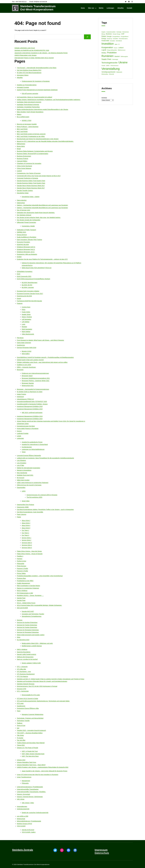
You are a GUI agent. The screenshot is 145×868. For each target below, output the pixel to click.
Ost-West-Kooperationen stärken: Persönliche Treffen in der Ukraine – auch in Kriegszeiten (45, 510)
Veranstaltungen (22, 806)
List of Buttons (21, 460)
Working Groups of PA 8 (24, 824)
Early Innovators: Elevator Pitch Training (29, 240)
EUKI (19, 274)
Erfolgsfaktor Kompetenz (25, 272)
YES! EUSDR (21, 826)
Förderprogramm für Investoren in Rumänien (36, 81)
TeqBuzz (20, 723)
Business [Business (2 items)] (109, 34)
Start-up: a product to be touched (27, 659)
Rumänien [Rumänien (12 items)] (107, 56)
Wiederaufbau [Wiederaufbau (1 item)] (105, 74)
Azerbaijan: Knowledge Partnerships (28, 107)
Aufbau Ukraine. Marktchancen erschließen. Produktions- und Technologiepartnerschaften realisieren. (49, 100)
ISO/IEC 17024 (26, 121)
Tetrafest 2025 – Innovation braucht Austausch (31, 730)
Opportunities (21, 488)
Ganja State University (24, 343)
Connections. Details (28, 226)
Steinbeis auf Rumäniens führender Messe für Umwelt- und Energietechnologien (42, 681)
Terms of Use (21, 726)
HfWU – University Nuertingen (26, 367)
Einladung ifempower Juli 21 (26, 252)
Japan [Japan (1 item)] (116, 44)
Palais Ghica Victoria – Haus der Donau (29, 551)
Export (19, 298)
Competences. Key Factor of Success (29, 173)
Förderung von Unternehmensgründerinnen (35, 373)
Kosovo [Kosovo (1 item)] (116, 48)
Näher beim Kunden (23, 480)
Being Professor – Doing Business (28, 127)
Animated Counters (23, 87)
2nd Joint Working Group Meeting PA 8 (29, 70)
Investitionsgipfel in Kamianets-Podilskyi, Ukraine (32, 404)
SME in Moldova (22, 649)
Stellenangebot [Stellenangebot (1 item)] (124, 56)
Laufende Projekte (23, 433)
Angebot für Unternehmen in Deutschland (35, 444)
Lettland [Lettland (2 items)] (121, 48)
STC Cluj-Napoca (22, 676)
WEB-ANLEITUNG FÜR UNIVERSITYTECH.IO (37, 268)
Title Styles (20, 735)
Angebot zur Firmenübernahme (27, 85)
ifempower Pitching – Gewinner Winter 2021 (35, 381)
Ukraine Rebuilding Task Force (26, 762)
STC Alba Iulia (21, 669)
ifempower (20, 370)
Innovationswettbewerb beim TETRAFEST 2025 (32, 402)
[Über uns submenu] (96, 8)
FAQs (24, 310)
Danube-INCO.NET (28, 611)
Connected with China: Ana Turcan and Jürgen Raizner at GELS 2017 (39, 176)
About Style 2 (26, 521)
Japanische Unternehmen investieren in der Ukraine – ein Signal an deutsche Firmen (41, 53)
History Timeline (27, 317)
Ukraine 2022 (21, 760)
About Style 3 (26, 523)
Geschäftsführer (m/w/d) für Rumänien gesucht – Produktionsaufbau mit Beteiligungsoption (45, 357)
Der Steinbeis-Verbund (24, 215)
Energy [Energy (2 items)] (104, 39)
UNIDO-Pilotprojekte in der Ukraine (25, 55)
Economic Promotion (23, 242)
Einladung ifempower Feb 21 (26, 249)
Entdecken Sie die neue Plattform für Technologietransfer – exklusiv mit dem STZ (42, 259)
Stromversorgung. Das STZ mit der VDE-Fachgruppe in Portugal (37, 686)
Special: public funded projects (26, 654)
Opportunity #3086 (23, 507)
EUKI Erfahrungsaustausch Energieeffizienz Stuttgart (33, 279)
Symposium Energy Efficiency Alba (28, 708)
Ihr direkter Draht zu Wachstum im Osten (30, 392)
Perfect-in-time (21, 561)
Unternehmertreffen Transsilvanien (28, 789)
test (18, 728)
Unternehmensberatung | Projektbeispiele (30, 787)
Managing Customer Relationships (33, 714)
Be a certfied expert (23, 117)
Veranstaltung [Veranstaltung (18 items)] (111, 69)
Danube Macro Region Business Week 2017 (31, 186)
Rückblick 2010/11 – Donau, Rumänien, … (30, 595)
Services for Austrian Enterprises (27, 622)
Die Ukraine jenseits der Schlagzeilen (29, 220)
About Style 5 (26, 528)
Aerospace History (23, 75)
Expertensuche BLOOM (24, 296)
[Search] (87, 37)
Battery (19, 114)
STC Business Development (26, 674)
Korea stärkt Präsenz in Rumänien (28, 429)
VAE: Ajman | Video (28, 803)
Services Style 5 (27, 548)
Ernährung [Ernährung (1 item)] (109, 39)
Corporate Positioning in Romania (27, 178)
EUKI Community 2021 (24, 276)
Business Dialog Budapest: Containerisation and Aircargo (35, 151)
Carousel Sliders (22, 161)
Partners (20, 559)
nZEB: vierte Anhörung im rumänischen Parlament (33, 483)
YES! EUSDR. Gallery (29, 832)
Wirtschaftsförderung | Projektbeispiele (29, 821)
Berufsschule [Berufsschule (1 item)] (126, 32)
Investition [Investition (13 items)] (108, 44)
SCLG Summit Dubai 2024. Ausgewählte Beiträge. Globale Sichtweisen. (39, 605)
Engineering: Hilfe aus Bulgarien (27, 254)
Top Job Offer (21, 740)
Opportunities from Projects (25, 505)
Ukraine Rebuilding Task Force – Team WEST (31, 765)
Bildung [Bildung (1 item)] (103, 34)
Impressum (20, 397)
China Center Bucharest (24, 166)
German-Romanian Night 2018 (27, 348)
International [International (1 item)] (119, 41)
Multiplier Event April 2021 (25, 475)
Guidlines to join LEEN (24, 365)
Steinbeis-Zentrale (23, 850)
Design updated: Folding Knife (31, 663)
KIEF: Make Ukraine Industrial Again (33, 754)
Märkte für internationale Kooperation (28, 468)
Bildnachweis (21, 144)
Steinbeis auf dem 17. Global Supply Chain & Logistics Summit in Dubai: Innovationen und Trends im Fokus (51, 679)
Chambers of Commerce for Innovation (29, 163)
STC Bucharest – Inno (24, 672)
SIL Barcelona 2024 (23, 640)
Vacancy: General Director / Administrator (30, 797)
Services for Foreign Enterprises (27, 625)
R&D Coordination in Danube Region (28, 586)
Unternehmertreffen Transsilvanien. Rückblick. (31, 792)
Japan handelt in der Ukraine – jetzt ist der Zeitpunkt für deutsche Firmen (45, 771)
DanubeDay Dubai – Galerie (31, 197)
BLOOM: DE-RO (27, 285)
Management (26, 781)
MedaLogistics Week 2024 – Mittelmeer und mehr (37, 643)
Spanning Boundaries (24, 652)
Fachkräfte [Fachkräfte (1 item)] (115, 39)
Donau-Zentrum (22, 235)
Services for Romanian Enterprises (28, 630)
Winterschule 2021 (28, 386)
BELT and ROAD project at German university (31, 134)
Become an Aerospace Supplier (27, 124)
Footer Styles (26, 312)
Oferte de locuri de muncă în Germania (29, 485)
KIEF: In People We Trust (30, 751)
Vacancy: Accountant (23, 794)
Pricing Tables (21, 573)
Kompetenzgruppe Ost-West (26, 426)
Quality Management (23, 583)
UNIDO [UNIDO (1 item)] (108, 66)
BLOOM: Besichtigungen (30, 283)
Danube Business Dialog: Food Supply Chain (31, 181)
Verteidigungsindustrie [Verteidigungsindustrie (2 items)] (108, 72)
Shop (19, 637)
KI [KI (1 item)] (119, 44)
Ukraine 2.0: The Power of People (27, 748)
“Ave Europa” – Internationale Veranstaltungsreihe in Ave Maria (37, 68)
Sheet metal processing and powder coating (31, 635)
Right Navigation (27, 329)
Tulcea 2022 (21, 745)
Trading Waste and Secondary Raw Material (31, 743)
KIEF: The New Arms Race (30, 756)
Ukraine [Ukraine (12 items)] (123, 62)
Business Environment (24, 156)
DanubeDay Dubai (23, 193)
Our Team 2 (25, 533)
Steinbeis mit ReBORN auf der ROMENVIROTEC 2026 (32, 50)
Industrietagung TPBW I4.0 (25, 399)
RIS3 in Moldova (22, 591)
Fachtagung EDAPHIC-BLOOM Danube (29, 301)
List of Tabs (20, 465)
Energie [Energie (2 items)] (109, 36)
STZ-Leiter (20, 703)
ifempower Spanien (28, 383)
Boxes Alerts (21, 146)
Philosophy (25, 783)
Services (20, 620)
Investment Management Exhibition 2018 (30, 406)
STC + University (22, 667)
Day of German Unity (24, 210)
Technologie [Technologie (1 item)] (115, 59)
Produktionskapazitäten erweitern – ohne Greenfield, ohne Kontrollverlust (40, 576)
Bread (19, 149)
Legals (19, 436)
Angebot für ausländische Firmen (32, 442)
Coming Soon (26, 307)
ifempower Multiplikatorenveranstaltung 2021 (36, 378)
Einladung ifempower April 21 (26, 247)
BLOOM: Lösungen (28, 287)
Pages (19, 517)
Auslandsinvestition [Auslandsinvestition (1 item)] (111, 32)
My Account (21, 478)
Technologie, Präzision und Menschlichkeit (30, 718)
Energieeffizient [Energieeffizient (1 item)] (116, 37)
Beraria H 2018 (26, 351)
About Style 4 (26, 525)
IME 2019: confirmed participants (32, 413)
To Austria (20, 738)
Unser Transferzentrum (24, 777)
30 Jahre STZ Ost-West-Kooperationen (29, 73)
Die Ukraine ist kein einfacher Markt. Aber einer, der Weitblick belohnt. (39, 218)
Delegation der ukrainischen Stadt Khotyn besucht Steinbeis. (36, 213)
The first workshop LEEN (34, 497)
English (19, 257)
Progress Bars (21, 578)
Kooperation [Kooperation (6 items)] (107, 47)
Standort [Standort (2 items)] (117, 56)
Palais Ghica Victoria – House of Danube (30, 554)
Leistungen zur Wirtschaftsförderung (33, 449)
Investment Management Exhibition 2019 (30, 409)
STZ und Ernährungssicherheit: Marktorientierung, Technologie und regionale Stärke (43, 701)
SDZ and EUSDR (22, 608)
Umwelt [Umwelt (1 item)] (103, 66)
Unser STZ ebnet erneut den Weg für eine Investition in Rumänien (38, 775)
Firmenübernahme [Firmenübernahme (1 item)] (123, 39)
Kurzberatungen (27, 447)
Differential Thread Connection (26, 222)
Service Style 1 (26, 538)
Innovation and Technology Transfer (33, 614)
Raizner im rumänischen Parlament (28, 588)
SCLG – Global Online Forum (26, 603)
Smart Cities (26, 501)
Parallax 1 (20, 556)
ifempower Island (27, 376)
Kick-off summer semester (30, 94)
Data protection (22, 200)
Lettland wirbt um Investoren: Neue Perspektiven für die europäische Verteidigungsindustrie (45, 458)
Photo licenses (21, 566)
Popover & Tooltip (22, 568)
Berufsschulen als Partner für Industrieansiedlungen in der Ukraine (38, 139)
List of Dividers (22, 463)
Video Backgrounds (28, 334)
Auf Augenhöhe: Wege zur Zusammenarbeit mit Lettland (34, 97)
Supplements (21, 706)
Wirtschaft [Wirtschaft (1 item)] (111, 74)
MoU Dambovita (22, 473)
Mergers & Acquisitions (24, 470)
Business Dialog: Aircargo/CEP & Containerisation (33, 154)
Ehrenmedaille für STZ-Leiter (31, 695)
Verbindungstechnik (23, 809)
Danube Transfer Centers (25, 191)
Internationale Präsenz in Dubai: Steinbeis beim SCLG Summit (34, 58)
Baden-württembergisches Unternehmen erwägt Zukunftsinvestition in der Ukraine (42, 109)
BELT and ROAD (22, 129)
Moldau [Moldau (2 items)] (104, 53)
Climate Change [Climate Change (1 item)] (117, 34)
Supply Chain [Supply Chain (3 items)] (106, 59)
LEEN (24, 491)
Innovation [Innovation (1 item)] (112, 41)
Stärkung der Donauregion (25, 657)
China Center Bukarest (24, 168)
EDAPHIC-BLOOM (23, 245)
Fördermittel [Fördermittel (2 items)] (105, 41)
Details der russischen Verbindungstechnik (35, 813)
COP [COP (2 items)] (123, 34)
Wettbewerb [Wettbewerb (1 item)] (119, 72)
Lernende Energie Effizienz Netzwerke (29, 456)
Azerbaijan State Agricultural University (29, 102)
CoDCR (19, 171)
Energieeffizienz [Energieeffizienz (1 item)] (125, 37)
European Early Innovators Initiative (28, 291)
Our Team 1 (25, 530)
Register (24, 327)
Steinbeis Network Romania (26, 684)
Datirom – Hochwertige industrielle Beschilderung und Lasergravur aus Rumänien (42, 205)
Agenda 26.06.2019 (28, 830)
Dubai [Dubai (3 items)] (104, 36)
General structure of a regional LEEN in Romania (42, 495)
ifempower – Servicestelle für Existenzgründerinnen (33, 389)
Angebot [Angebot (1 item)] (104, 32)
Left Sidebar (26, 322)
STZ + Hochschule (23, 691)
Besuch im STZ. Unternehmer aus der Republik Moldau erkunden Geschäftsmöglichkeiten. (45, 141)
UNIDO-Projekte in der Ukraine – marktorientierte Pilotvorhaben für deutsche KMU (43, 767)
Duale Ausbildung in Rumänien (27, 237)
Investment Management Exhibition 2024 (30, 419)
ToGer (24, 452)
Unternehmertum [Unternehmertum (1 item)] (114, 66)
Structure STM (21, 689)
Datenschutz (21, 203)
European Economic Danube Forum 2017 (30, 294)
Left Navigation (26, 319)
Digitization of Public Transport (26, 230)
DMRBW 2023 (21, 232)
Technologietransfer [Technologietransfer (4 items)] (110, 63)
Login (23, 324)
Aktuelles (20, 78)
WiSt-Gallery (26, 354)
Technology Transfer (23, 721)
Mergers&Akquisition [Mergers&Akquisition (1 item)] (112, 50)
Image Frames (21, 394)
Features (20, 303)
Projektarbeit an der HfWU (25, 581)
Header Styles (26, 314)
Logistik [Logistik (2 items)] (104, 50)
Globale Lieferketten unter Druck (25, 48)
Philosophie (21, 564)
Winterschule (21, 819)
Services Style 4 (27, 545)
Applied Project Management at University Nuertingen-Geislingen (37, 90)
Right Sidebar (26, 332)
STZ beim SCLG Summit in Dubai (27, 699)
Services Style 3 (27, 543)
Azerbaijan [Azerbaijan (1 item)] (119, 32)
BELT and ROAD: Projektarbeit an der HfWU (31, 136)
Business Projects (23, 159)
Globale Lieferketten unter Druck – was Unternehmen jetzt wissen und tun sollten (42, 362)
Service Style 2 (26, 540)
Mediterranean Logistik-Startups (32, 646)
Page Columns (22, 514)
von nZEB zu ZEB (23, 816)
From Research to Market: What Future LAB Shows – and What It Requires (40, 340)
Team (19, 711)
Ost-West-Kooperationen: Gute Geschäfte (30, 512)
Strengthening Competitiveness (32, 616)
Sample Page (21, 598)
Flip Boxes (20, 338)
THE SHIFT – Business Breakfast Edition (30, 733)
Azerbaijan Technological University (28, 105)
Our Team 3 (25, 535)
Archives (104, 98)
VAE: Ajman (21, 799)
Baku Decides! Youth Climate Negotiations (30, 112)
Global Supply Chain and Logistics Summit (30, 360)
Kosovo (19, 431)
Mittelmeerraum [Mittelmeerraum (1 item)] (122, 50)
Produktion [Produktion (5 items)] (112, 53)
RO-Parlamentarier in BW (25, 593)
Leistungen (20, 438)
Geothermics (21, 345)
